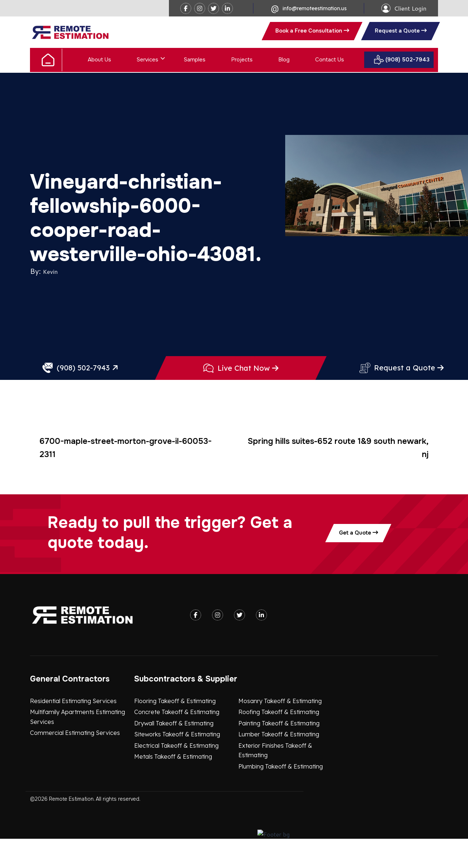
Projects (242, 60)
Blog (284, 60)
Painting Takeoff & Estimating (279, 755)
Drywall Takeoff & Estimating (174, 755)
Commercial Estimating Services (75, 765)
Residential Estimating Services (73, 733)
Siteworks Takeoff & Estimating (177, 766)
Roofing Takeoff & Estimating (279, 744)
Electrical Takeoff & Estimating (176, 777)
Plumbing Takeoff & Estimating (281, 798)
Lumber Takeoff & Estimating (279, 766)
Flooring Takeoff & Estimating (175, 733)
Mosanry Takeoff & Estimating (280, 733)
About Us (99, 60)
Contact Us (330, 60)
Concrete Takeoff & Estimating (177, 744)
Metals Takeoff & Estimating (173, 789)
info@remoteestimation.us (315, 8)
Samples (195, 60)
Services (148, 60)
